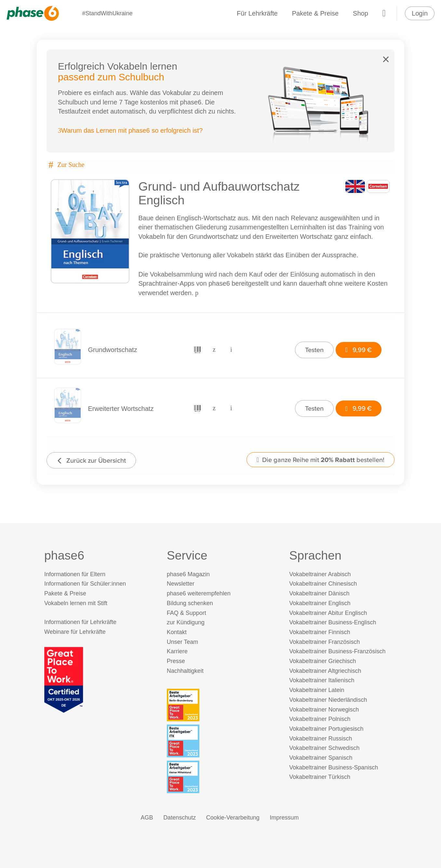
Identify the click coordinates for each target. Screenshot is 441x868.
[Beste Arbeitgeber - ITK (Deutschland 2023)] (222, 741)
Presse (176, 661)
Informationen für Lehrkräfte (80, 622)
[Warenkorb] (384, 13)
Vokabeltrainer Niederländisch (328, 700)
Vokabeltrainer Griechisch (322, 661)
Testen (314, 350)
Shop (361, 13)
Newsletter (181, 584)
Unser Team (183, 642)
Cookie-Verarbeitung (233, 818)
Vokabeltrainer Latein (317, 690)
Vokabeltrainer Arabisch (320, 574)
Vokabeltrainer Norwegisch (324, 710)
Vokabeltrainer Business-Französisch (337, 651)
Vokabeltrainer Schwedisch (324, 748)
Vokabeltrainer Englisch (320, 603)
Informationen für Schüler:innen (85, 584)
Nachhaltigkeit (185, 671)
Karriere (177, 651)
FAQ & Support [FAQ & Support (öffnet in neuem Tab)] (187, 613)
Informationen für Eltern (75, 574)
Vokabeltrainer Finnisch (320, 632)
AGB (147, 818)
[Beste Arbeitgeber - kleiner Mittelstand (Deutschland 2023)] (222, 777)
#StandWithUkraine (107, 13)
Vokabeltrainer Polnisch (320, 719)
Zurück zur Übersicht (91, 460)
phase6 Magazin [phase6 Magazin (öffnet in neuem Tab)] (188, 574)
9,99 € (359, 350)
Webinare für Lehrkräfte (75, 632)
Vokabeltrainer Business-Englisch (333, 622)
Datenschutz (180, 818)
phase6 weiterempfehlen (199, 593)
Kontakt (177, 632)
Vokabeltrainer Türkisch (320, 777)
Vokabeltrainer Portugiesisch (326, 729)
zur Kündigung (186, 622)
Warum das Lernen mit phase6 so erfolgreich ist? (130, 130)
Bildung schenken (190, 603)
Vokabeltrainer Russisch (321, 739)
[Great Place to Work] (64, 679)
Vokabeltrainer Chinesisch (323, 584)
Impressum (284, 818)
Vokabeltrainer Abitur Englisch (328, 613)
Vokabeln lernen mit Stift (76, 603)
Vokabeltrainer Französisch (324, 642)
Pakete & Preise (315, 13)
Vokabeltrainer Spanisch (321, 758)
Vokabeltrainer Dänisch (319, 593)
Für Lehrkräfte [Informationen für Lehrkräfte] (257, 13)
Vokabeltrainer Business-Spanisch (334, 767)
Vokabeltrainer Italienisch (322, 680)
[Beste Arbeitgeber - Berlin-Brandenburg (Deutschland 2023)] (222, 705)
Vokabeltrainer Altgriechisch (325, 671)
